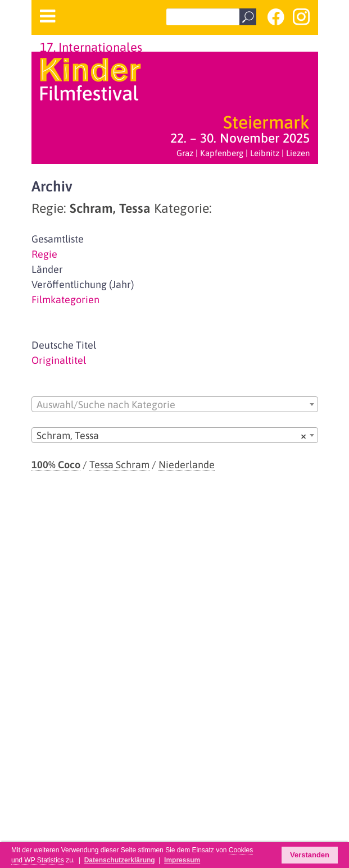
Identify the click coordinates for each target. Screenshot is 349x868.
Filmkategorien (65, 300)
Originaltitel (59, 360)
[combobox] (175, 404)
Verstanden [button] (310, 855)
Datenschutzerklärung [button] (120, 860)
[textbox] (175, 405)
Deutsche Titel (64, 345)
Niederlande (187, 465)
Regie (44, 254)
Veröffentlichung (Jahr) (83, 284)
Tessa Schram (119, 465)
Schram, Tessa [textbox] (171, 436)
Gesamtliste (58, 239)
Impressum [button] (182, 860)
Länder (47, 269)
